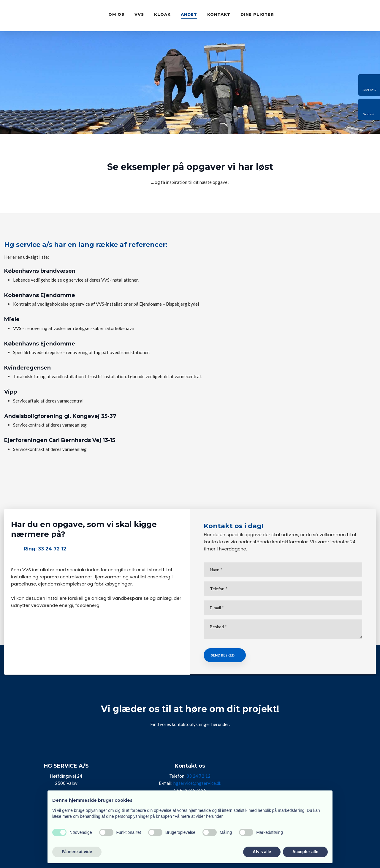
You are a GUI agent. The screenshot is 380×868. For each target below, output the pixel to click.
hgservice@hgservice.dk (197, 783)
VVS (139, 14)
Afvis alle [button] (262, 852)
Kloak (162, 14)
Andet (189, 14)
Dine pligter (257, 14)
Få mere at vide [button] (77, 852)
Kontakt (219, 14)
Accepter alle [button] (305, 852)
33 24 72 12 (198, 776)
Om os (116, 14)
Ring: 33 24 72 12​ (45, 549)
